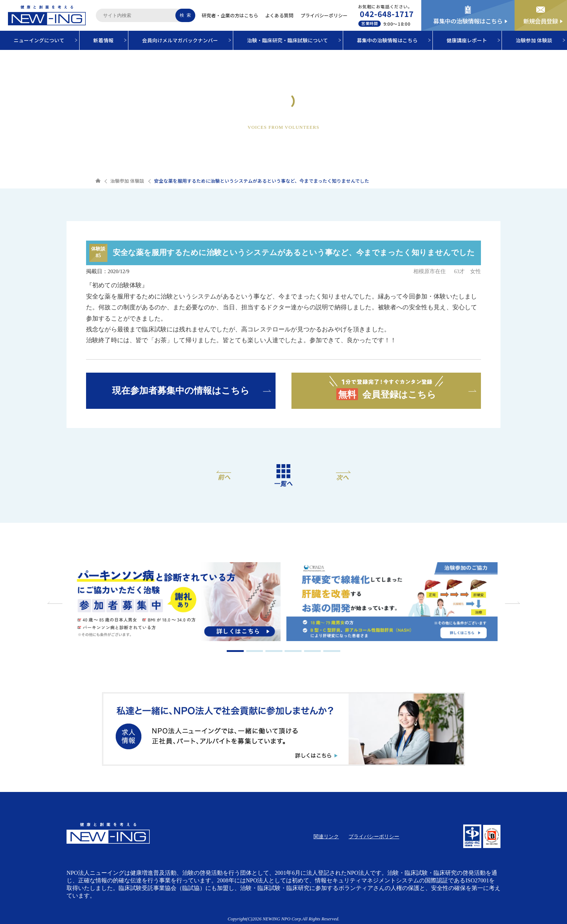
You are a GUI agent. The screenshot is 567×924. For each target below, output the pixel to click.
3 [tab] (274, 651)
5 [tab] (313, 651)
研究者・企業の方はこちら (230, 15)
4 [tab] (293, 651)
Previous (56, 603)
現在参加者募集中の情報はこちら (181, 390)
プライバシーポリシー (324, 15)
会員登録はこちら (386, 388)
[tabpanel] (175, 603)
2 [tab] (255, 651)
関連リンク (326, 837)
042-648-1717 (387, 14)
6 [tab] (332, 651)
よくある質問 (279, 15)
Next (511, 603)
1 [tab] (235, 651)
